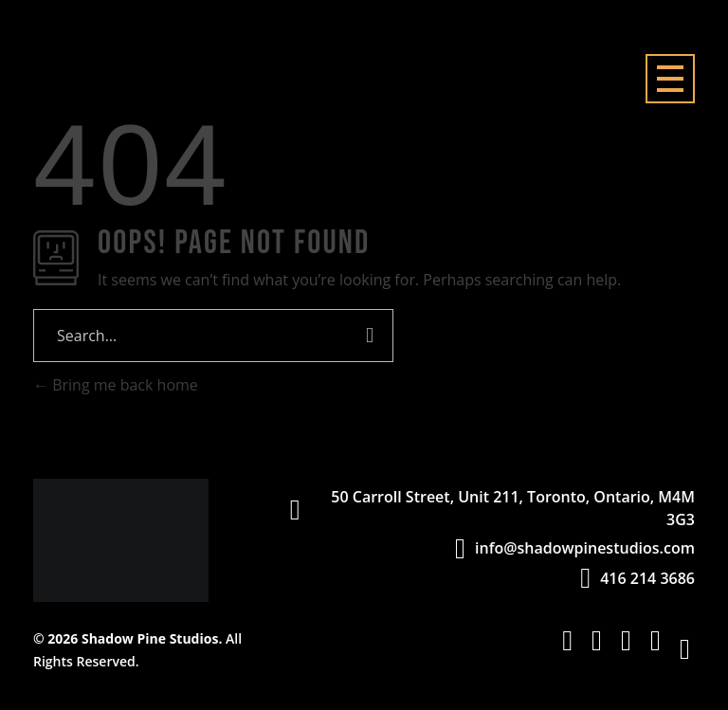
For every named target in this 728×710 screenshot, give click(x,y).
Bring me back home (116, 385)
